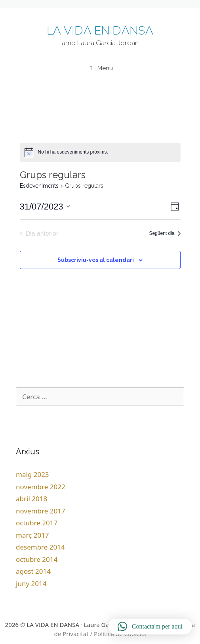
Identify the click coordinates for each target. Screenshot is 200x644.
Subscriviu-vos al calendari (96, 260)
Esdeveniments (39, 186)
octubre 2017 (37, 523)
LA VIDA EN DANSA (100, 31)
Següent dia (165, 233)
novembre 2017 (41, 511)
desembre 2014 (40, 547)
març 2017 (32, 535)
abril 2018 (31, 499)
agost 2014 (33, 571)
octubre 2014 (37, 559)
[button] (150, 627)
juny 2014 (31, 583)
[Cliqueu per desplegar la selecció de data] (45, 207)
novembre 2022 (41, 487)
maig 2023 (32, 474)
